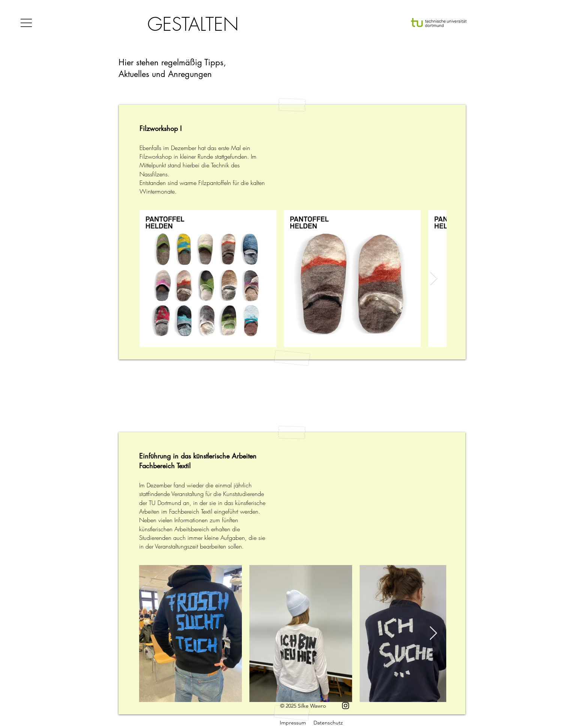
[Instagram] (346, 706)
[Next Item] (434, 279)
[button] (26, 23)
